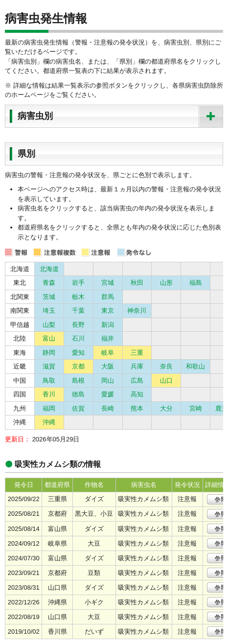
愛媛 (108, 394)
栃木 (78, 297)
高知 (137, 394)
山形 (166, 283)
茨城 (49, 297)
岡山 (108, 380)
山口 (166, 380)
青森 (49, 283)
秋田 (137, 283)
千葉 (78, 310)
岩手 (78, 283)
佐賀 (78, 408)
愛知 (78, 353)
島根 (78, 380)
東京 (108, 310)
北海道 (49, 269)
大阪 (108, 366)
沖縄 (49, 422)
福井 (108, 338)
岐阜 (108, 353)
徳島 (78, 394)
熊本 (137, 408)
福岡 (49, 408)
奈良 (166, 366)
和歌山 (195, 366)
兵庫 (137, 366)
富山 (49, 338)
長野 (78, 325)
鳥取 (49, 380)
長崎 (108, 408)
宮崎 (196, 408)
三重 (137, 353)
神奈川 (137, 310)
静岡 (49, 353)
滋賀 (49, 366)
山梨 (49, 325)
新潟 (108, 325)
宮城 (108, 283)
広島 (137, 380)
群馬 (108, 297)
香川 (49, 394)
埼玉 (49, 310)
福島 (196, 283)
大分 (166, 408)
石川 (78, 338)
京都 (78, 366)
